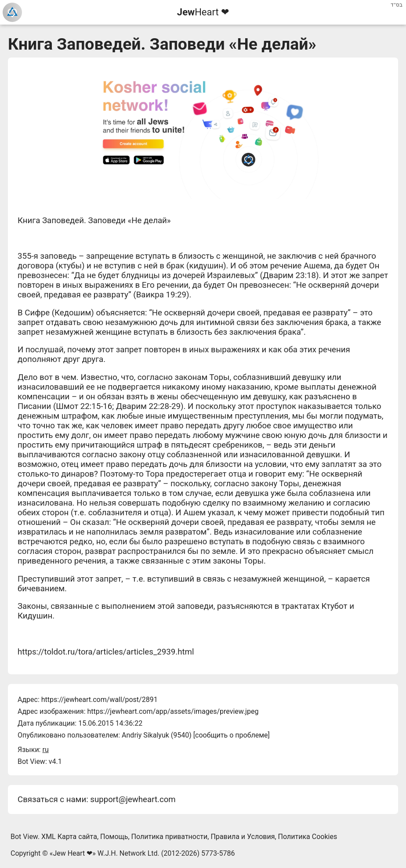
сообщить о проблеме (232, 735)
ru (45, 750)
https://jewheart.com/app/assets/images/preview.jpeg (173, 711)
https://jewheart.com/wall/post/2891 (100, 700)
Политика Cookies (308, 837)
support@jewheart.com (133, 799)
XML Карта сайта (69, 837)
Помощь (114, 837)
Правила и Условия (243, 837)
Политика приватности (170, 837)
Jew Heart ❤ (72, 853)
